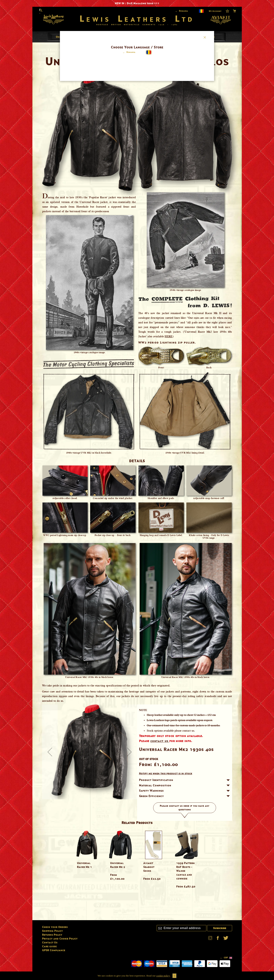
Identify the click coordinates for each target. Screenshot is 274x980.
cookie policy (163, 976)
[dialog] (137, 490)
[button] (128, 53)
